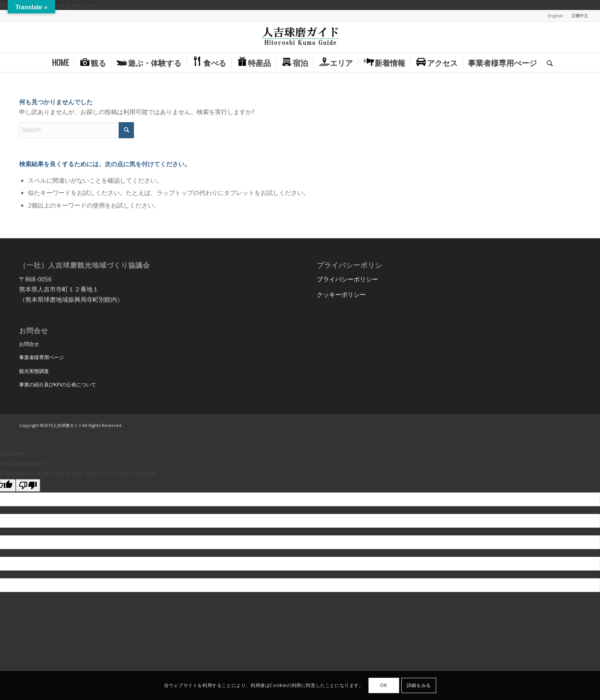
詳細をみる (419, 685)
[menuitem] (556, 16)
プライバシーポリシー (347, 279)
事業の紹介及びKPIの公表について (58, 384)
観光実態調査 (34, 371)
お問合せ (29, 344)
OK (383, 685)
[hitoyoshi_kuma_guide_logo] (300, 37)
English (556, 16)
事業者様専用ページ (42, 357)
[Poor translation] (28, 485)
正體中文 (580, 16)
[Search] (547, 62)
